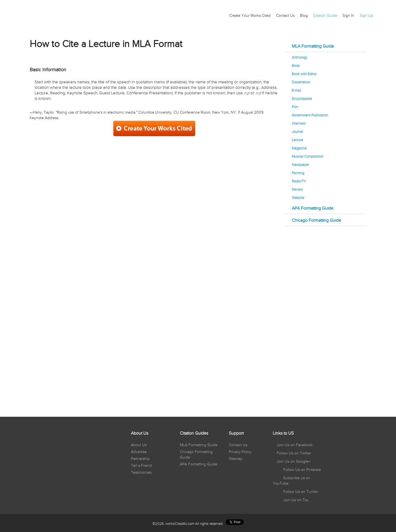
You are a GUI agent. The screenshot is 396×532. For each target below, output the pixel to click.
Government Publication (310, 115)
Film (295, 107)
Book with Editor (304, 74)
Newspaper (300, 165)
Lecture (297, 140)
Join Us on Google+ (293, 462)
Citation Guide (325, 16)
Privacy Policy (240, 452)
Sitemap (236, 459)
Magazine (299, 148)
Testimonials (141, 473)
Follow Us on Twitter (293, 453)
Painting (298, 173)
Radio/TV (299, 181)
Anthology (299, 57)
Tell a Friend (141, 466)
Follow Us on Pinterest (302, 470)
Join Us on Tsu (295, 500)
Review (297, 190)
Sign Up (366, 16)
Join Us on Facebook (294, 445)
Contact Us (285, 16)
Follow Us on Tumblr (300, 492)
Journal (297, 132)
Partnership (140, 459)
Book (296, 66)
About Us (139, 445)
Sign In (348, 16)
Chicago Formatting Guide (316, 220)
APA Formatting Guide (313, 208)
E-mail (296, 91)
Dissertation (301, 82)
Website (298, 198)
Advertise (139, 452)
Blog (304, 16)
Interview (299, 124)
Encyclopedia (302, 99)
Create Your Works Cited (250, 16)
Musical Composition (308, 157)
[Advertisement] (326, 318)
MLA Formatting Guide (313, 46)
